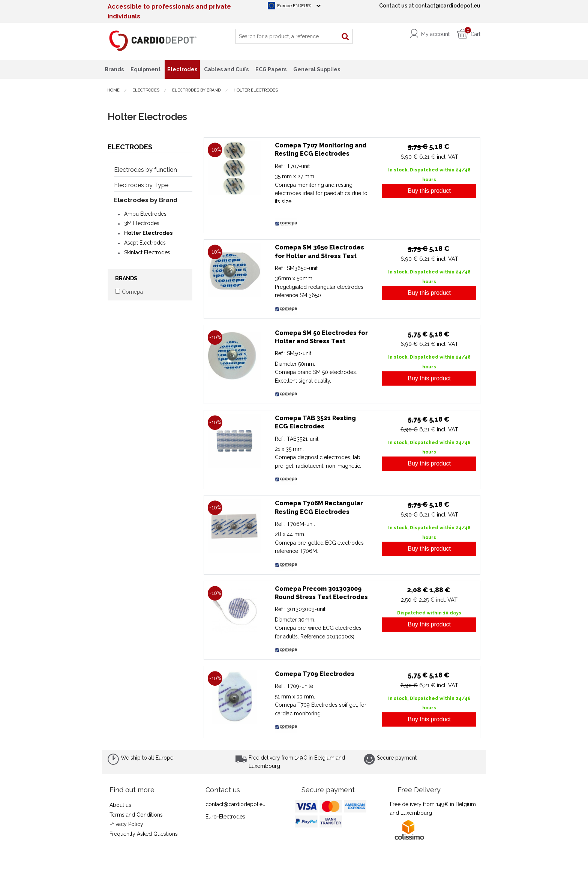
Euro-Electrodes (225, 817)
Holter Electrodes (148, 233)
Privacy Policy (126, 824)
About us (120, 805)
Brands (114, 69)
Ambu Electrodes (145, 214)
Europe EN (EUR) (294, 6)
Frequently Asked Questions (144, 834)
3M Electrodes (142, 223)
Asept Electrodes (145, 243)
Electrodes (130, 147)
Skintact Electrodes (147, 252)
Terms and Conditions (136, 815)
